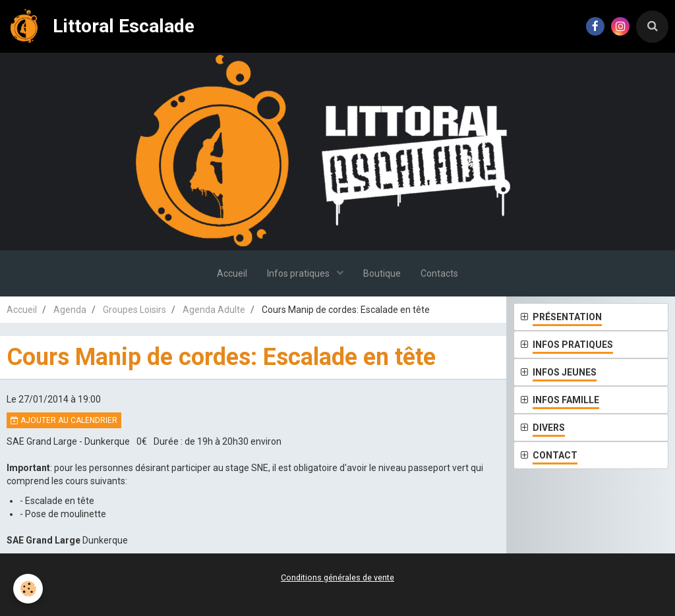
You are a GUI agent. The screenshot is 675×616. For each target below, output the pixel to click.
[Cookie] (28, 589)
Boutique (382, 273)
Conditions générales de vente (337, 577)
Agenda (70, 310)
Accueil (232, 273)
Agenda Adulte (214, 310)
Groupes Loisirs (134, 310)
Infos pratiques (299, 273)
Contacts (439, 273)
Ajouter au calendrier (64, 420)
